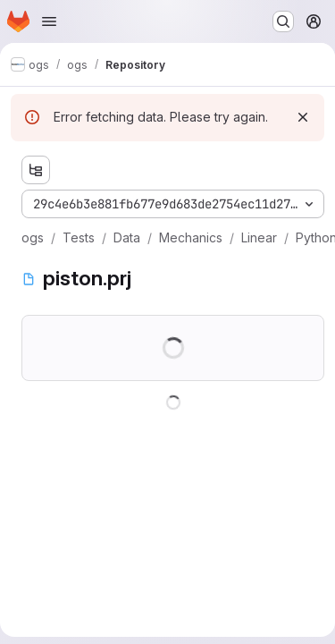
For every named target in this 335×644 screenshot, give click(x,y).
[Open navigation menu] (49, 21)
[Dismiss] (303, 117)
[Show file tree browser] (36, 170)
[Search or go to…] (283, 21)
